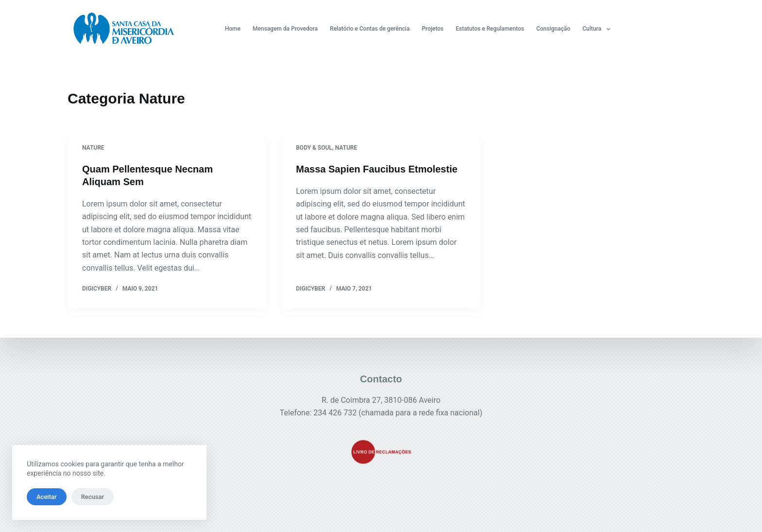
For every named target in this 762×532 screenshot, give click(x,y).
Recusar (93, 497)
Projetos (433, 29)
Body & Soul (314, 148)
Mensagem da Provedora (285, 29)
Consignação (553, 29)
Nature (93, 148)
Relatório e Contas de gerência (370, 29)
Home (233, 29)
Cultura (598, 29)
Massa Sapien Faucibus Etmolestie (377, 169)
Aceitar (47, 497)
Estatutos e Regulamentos (490, 29)
